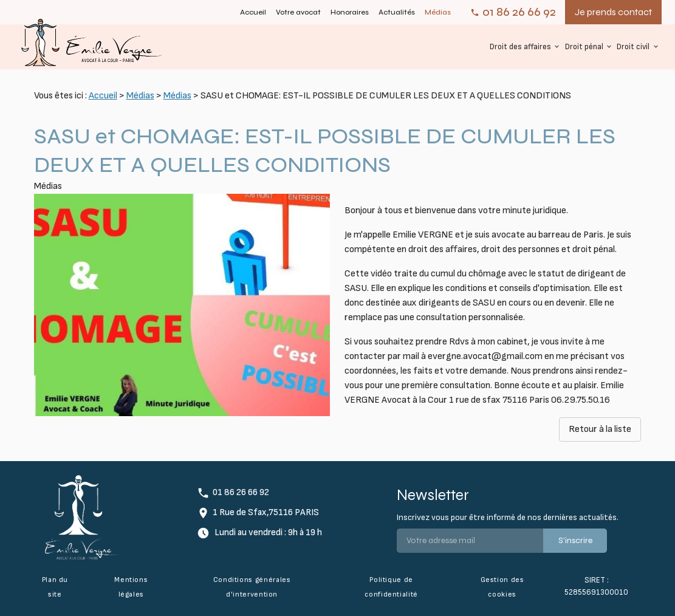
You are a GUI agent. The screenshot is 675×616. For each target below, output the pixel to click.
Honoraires (350, 12)
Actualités (397, 12)
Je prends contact (613, 12)
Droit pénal (584, 47)
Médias (438, 12)
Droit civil (633, 47)
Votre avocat (298, 12)
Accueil (253, 12)
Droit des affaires (520, 47)
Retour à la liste (600, 429)
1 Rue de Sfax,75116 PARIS (266, 512)
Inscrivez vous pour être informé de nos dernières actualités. (508, 517)
